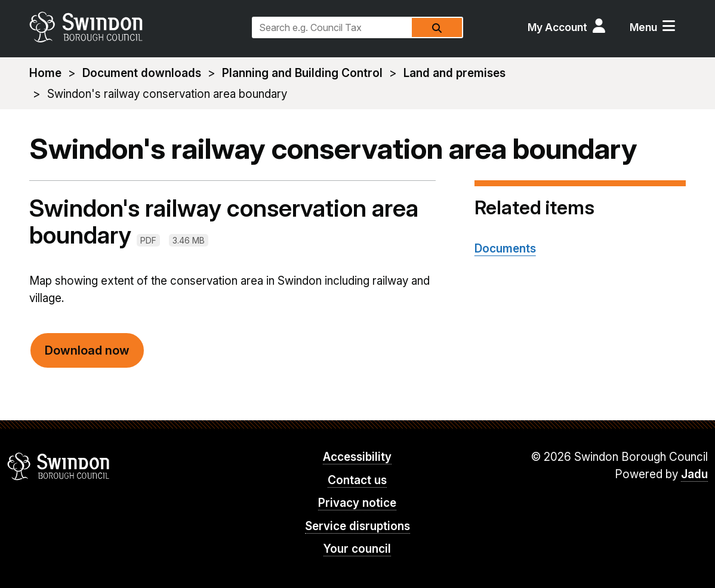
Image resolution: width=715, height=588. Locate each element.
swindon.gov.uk (135, 27)
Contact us (357, 480)
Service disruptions (357, 526)
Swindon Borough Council (59, 466)
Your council (357, 549)
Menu (643, 27)
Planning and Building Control (302, 73)
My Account (557, 27)
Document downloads (142, 73)
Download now (87, 350)
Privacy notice (357, 503)
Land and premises (454, 73)
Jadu (694, 474)
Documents (505, 249)
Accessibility (357, 457)
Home (45, 73)
